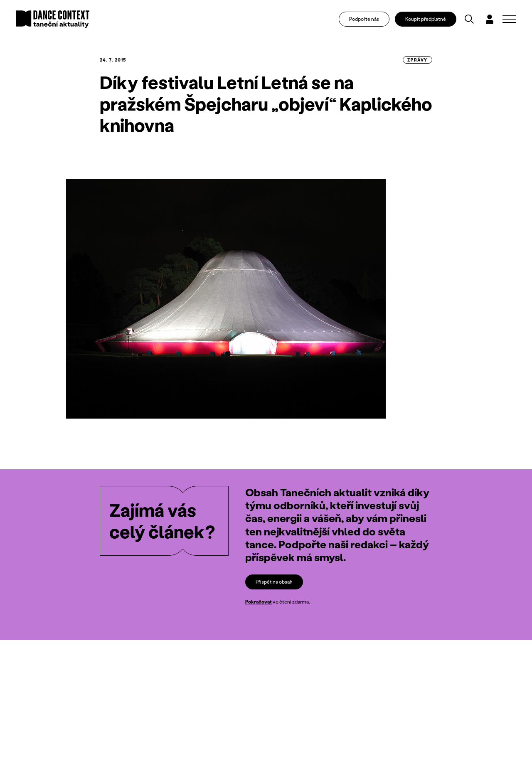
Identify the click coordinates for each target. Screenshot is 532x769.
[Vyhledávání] (469, 19)
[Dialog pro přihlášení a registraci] (490, 19)
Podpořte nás (364, 19)
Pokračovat (259, 602)
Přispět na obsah (274, 582)
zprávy (417, 60)
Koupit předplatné (426, 19)
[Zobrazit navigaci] (509, 19)
